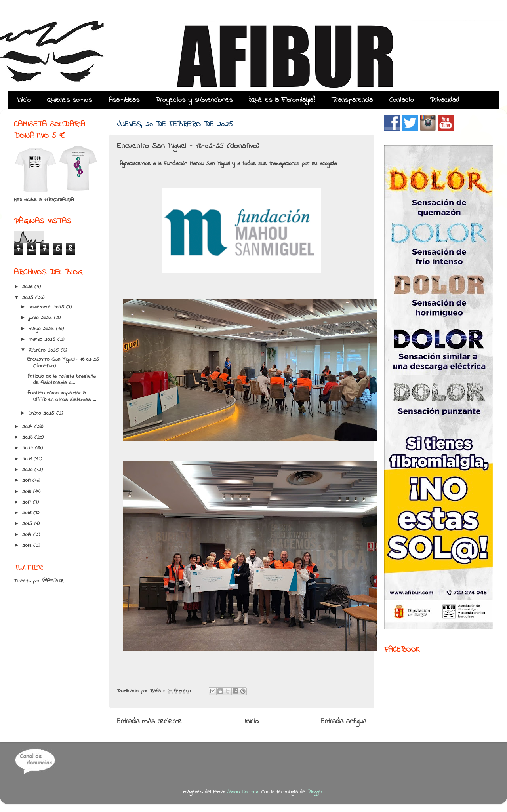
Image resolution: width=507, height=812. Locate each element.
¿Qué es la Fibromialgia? (282, 100)
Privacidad (445, 100)
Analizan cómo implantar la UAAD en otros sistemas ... (62, 396)
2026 (28, 287)
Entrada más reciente (149, 722)
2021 (28, 459)
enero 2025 (42, 413)
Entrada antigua (344, 722)
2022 (29, 448)
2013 (28, 546)
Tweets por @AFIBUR (39, 581)
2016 (28, 513)
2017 (28, 502)
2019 (27, 481)
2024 (28, 427)
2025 (29, 298)
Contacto (402, 100)
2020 (28, 470)
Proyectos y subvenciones (194, 100)
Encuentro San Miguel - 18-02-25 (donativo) (63, 363)
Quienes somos (70, 100)
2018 (28, 492)
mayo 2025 (42, 329)
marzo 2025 (43, 340)
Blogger (315, 792)
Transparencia (352, 100)
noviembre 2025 (47, 307)
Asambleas (124, 100)
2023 (28, 437)
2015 (28, 524)
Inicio (24, 100)
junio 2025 (41, 318)
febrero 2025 (45, 350)
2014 (28, 535)
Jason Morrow (242, 792)
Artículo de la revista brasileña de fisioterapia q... (62, 380)
